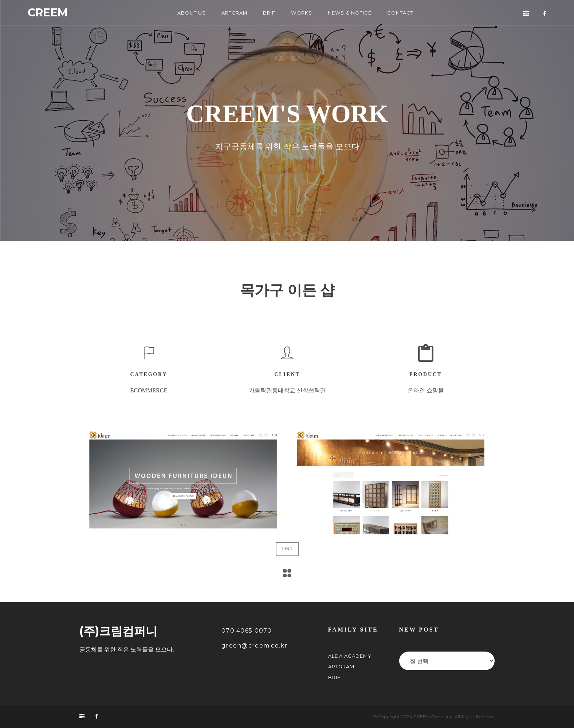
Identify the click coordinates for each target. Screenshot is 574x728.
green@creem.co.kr (255, 646)
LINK (287, 543)
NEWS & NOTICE (349, 13)
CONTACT (400, 13)
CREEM (48, 13)
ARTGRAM (234, 13)
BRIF (269, 13)
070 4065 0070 (247, 631)
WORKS (302, 13)
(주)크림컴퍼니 (118, 631)
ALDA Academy (350, 656)
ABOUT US (192, 13)
